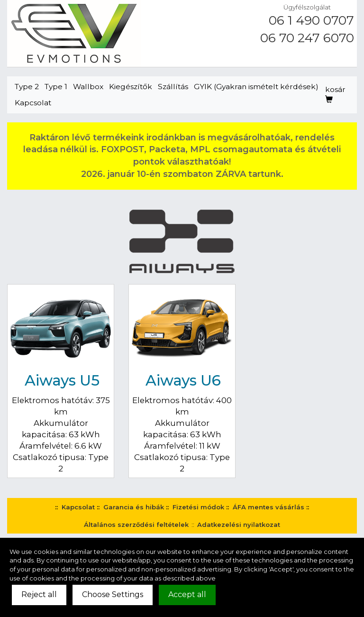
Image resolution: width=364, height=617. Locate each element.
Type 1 (56, 87)
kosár (335, 94)
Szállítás (173, 87)
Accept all (187, 594)
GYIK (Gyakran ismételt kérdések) (256, 87)
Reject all (39, 594)
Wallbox (88, 87)
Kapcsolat (33, 103)
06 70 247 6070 (307, 38)
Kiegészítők (131, 87)
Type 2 (27, 87)
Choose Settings (113, 594)
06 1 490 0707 (311, 20)
